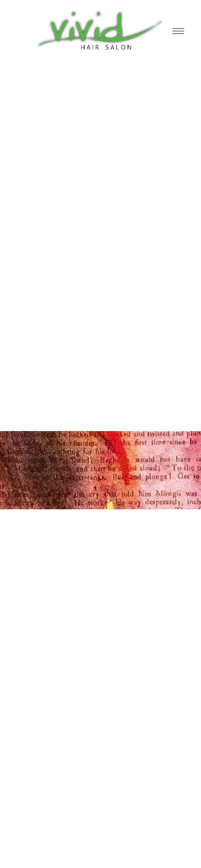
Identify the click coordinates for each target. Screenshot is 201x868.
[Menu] (178, 31)
